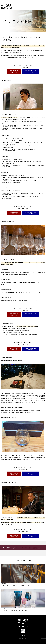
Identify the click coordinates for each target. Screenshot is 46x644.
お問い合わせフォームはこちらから (31, 72)
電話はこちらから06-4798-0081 (14, 72)
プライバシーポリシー (23, 638)
